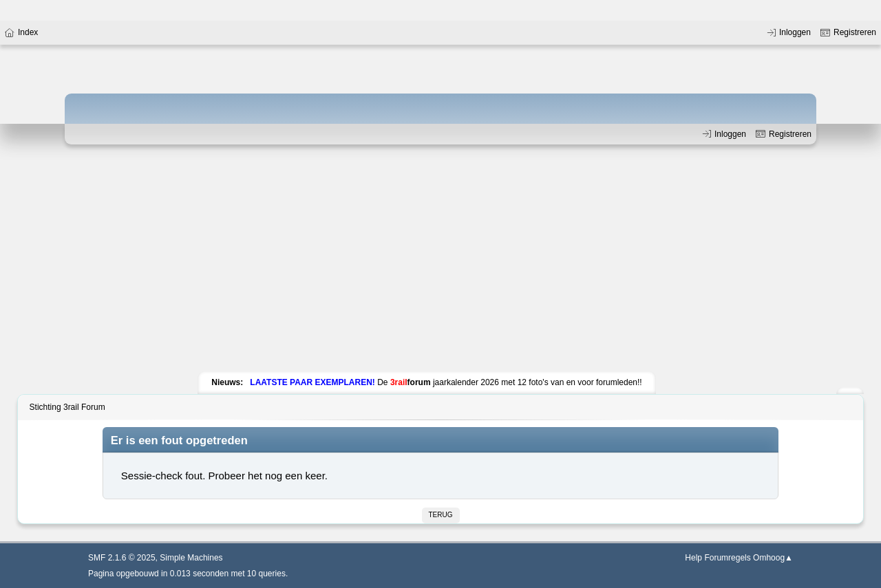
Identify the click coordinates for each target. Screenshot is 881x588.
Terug (441, 515)
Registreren (782, 134)
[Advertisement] (440, 261)
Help (693, 558)
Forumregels (727, 558)
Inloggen (723, 134)
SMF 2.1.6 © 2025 (122, 558)
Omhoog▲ (773, 558)
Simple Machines (191, 558)
